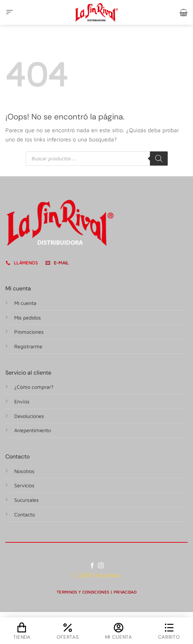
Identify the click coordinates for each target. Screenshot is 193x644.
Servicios (24, 485)
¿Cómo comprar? (34, 387)
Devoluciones (29, 416)
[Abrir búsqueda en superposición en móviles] (97, 159)
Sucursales (27, 500)
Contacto (25, 514)
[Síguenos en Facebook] (92, 566)
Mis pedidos (28, 318)
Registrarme (28, 346)
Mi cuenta (25, 303)
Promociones (29, 332)
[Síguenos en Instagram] (101, 566)
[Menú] (10, 12)
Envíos (22, 401)
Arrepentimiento (33, 430)
